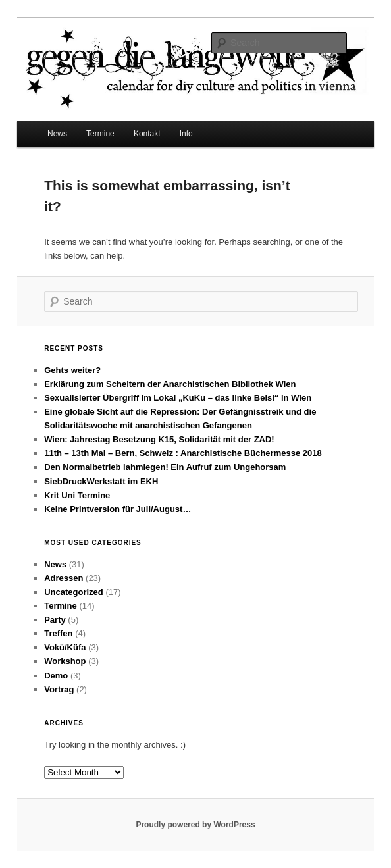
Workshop (65, 661)
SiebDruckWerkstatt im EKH (101, 481)
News (57, 134)
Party (55, 620)
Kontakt (147, 134)
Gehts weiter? (72, 370)
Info (186, 134)
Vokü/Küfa (65, 647)
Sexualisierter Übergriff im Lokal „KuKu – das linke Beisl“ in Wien (178, 398)
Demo (56, 676)
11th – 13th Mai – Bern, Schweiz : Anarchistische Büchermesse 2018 (183, 453)
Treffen (58, 633)
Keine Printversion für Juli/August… (117, 509)
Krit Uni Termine (77, 495)
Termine (100, 134)
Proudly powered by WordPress (195, 825)
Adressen (64, 578)
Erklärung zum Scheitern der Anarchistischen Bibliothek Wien (170, 384)
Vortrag (59, 689)
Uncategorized (74, 592)
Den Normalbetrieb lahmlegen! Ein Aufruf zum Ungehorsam (165, 467)
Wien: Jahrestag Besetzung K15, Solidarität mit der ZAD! (159, 439)
